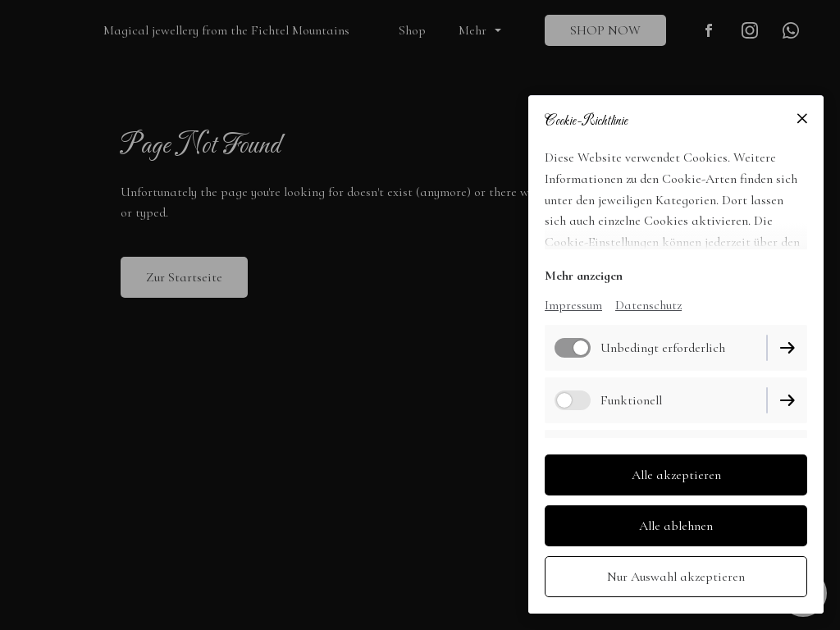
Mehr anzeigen (584, 276)
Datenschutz (648, 305)
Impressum (573, 305)
